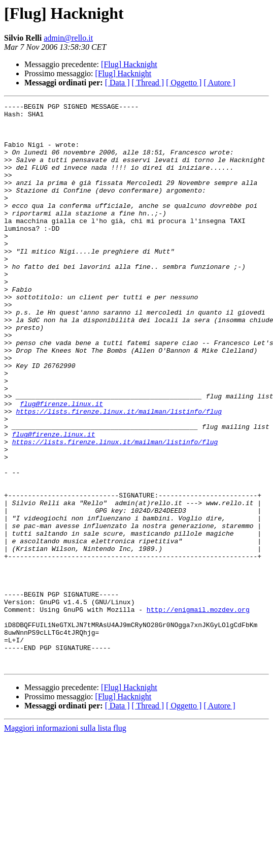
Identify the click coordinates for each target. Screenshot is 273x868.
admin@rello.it (68, 38)
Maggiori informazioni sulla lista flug (65, 841)
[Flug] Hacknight (129, 64)
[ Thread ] (148, 83)
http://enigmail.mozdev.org (198, 711)
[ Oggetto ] (184, 83)
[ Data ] (117, 83)
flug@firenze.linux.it (61, 464)
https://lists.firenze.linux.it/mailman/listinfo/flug (119, 474)
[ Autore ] (219, 83)
